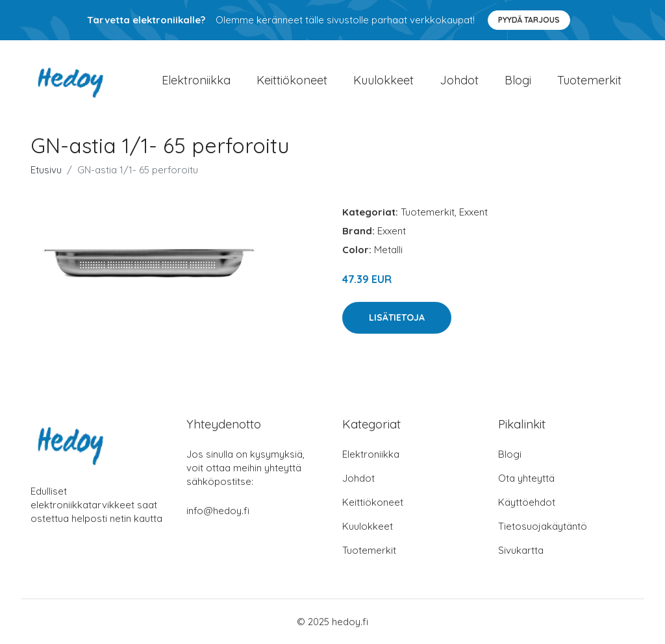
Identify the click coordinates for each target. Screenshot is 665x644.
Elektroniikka (196, 80)
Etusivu (46, 170)
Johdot (459, 80)
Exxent (473, 212)
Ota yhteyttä (526, 478)
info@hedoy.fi (218, 511)
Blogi (518, 80)
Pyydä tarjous (529, 20)
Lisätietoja (397, 317)
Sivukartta (521, 550)
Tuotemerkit (589, 80)
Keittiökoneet (292, 80)
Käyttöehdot (527, 502)
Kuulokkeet (383, 80)
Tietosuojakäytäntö (543, 526)
